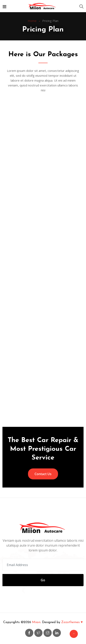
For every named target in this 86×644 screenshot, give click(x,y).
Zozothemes (72, 622)
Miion (36, 622)
